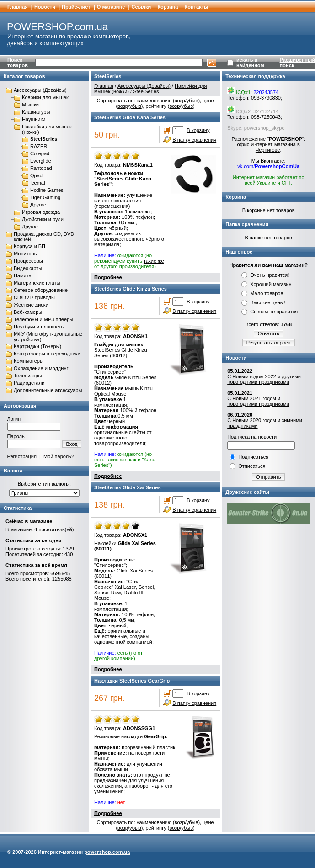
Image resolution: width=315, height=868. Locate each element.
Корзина (168, 7)
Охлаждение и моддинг (41, 368)
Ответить (269, 333)
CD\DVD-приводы (34, 297)
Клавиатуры (36, 112)
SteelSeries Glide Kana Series (130, 117)
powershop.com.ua (107, 852)
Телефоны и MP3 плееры (43, 319)
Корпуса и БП (29, 246)
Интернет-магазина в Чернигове (275, 147)
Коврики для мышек (45, 97)
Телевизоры (28, 376)
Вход (72, 444)
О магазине (111, 7)
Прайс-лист (76, 7)
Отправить (269, 477)
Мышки (30, 105)
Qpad (36, 175)
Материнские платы (37, 283)
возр (180, 101)
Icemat (38, 183)
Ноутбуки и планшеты (39, 327)
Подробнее (108, 277)
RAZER (39, 146)
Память (22, 275)
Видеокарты (28, 268)
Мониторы (26, 254)
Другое (30, 227)
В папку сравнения (194, 140)
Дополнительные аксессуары (48, 390)
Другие (38, 205)
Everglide (41, 161)
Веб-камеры (28, 312)
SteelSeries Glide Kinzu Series (131, 289)
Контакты (197, 7)
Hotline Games (47, 190)
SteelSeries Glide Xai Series (128, 487)
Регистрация (22, 456)
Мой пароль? (59, 456)
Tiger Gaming (45, 197)
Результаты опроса (269, 343)
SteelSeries (44, 139)
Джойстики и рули (43, 219)
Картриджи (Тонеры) (37, 346)
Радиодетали (29, 383)
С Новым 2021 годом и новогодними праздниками (258, 401)
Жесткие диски (31, 305)
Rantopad (41, 168)
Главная (18, 7)
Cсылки (141, 7)
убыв (192, 101)
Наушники (34, 119)
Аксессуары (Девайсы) (40, 90)
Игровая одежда (41, 212)
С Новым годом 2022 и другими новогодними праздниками (264, 379)
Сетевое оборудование (41, 290)
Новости (45, 7)
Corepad (40, 153)
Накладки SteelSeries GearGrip (132, 681)
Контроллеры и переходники (47, 354)
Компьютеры (29, 361)
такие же (154, 261)
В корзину (198, 130)
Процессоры (28, 261)
